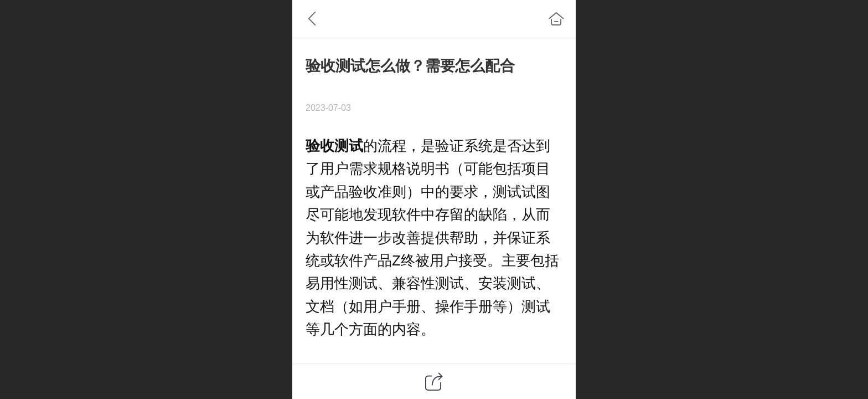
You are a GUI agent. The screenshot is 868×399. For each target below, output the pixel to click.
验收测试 (334, 146)
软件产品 (363, 260)
